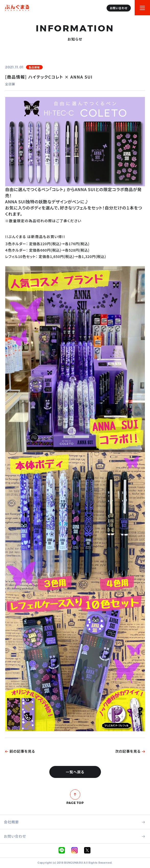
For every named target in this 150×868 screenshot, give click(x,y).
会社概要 (74, 822)
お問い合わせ (74, 836)
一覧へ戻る (75, 772)
